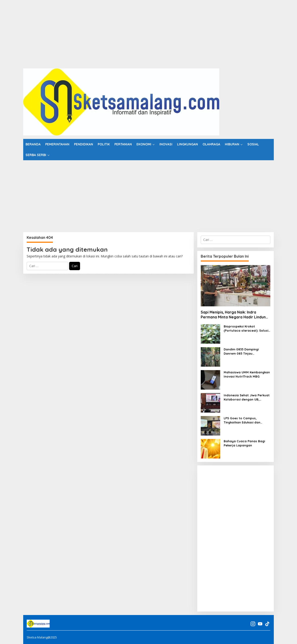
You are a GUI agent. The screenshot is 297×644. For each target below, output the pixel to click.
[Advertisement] (139, 32)
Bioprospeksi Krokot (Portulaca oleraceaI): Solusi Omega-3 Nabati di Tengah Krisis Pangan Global (246, 328)
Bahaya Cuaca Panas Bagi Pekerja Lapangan (244, 443)
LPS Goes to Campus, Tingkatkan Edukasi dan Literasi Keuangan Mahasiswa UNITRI (247, 420)
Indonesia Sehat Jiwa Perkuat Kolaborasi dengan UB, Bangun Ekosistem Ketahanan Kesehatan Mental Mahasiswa (247, 397)
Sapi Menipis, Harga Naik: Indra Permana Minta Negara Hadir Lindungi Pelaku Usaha (235, 315)
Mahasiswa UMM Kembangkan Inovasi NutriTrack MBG (247, 374)
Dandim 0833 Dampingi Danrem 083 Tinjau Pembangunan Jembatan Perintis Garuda (243, 351)
